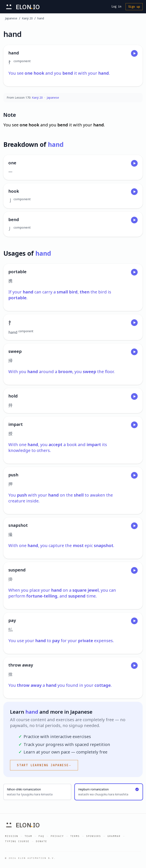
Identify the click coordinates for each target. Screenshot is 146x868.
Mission (12, 836)
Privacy (57, 836)
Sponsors (94, 836)
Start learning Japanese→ (44, 765)
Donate (42, 841)
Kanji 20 (27, 18)
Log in (116, 6)
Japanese (11, 18)
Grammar (114, 836)
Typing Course (17, 841)
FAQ (41, 836)
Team (28, 836)
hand (41, 18)
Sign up (134, 7)
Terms (75, 836)
